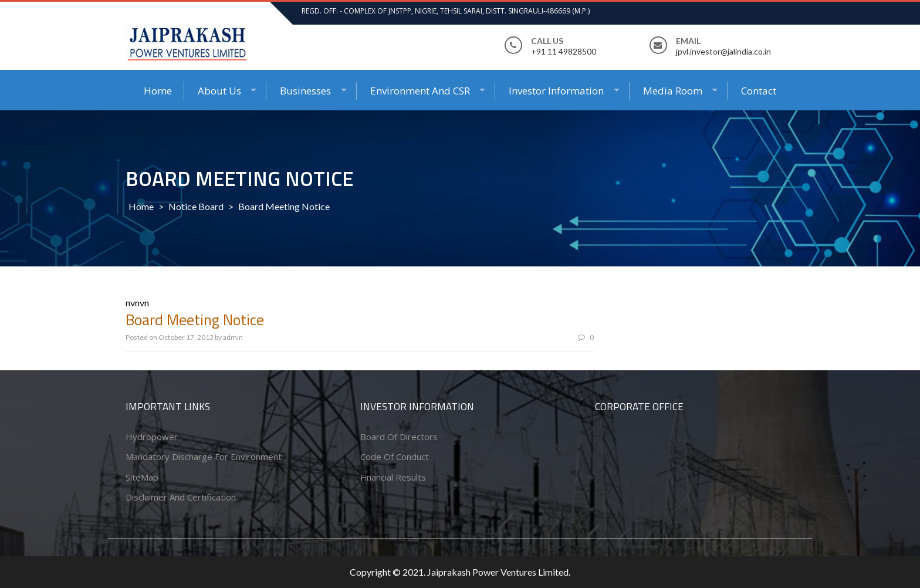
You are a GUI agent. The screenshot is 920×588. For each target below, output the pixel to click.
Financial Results (393, 477)
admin (233, 337)
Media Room (673, 91)
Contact (759, 91)
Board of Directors (399, 437)
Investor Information (556, 91)
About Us (219, 91)
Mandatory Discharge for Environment (204, 457)
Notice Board (196, 206)
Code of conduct (395, 457)
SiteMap (142, 477)
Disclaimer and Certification (181, 497)
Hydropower (152, 437)
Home (158, 91)
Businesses (305, 91)
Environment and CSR (420, 91)
